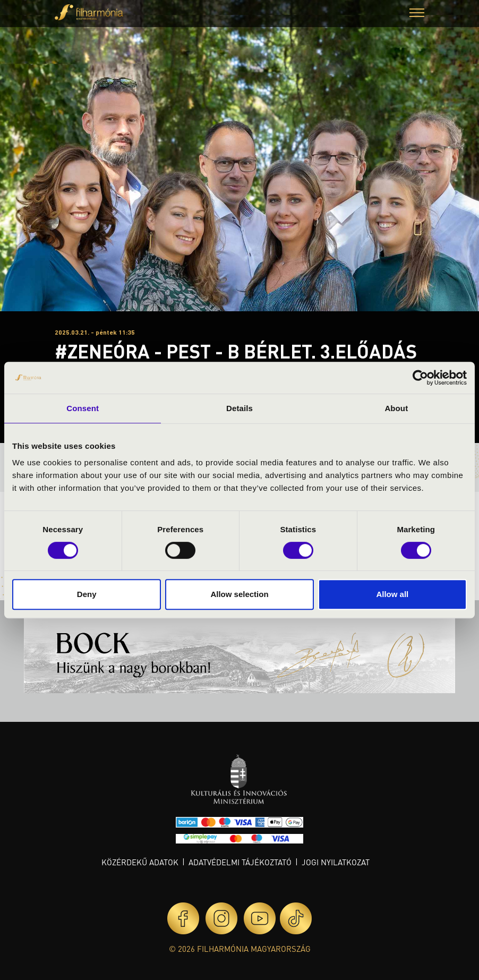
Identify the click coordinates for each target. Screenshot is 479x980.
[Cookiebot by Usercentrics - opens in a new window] (420, 378)
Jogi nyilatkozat (336, 862)
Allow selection (239, 594)
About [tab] (396, 408)
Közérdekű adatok (140, 862)
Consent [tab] (83, 408)
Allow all (392, 594)
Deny (87, 594)
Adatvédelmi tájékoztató (240, 862)
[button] (417, 14)
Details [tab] (239, 408)
